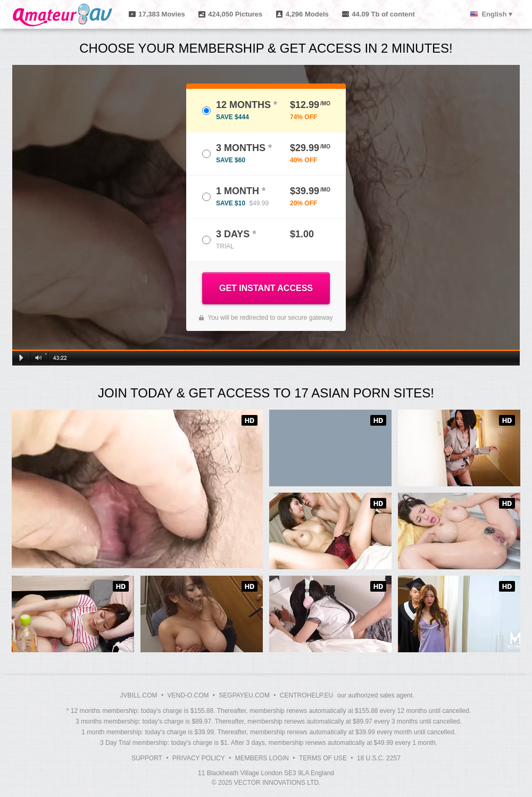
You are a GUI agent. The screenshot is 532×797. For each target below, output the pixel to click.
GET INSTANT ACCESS (266, 288)
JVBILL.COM (139, 695)
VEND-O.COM (188, 695)
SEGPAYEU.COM (244, 695)
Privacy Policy (199, 758)
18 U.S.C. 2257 (379, 758)
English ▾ (497, 14)
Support (147, 758)
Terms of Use (323, 758)
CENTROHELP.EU (306, 695)
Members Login (262, 758)
